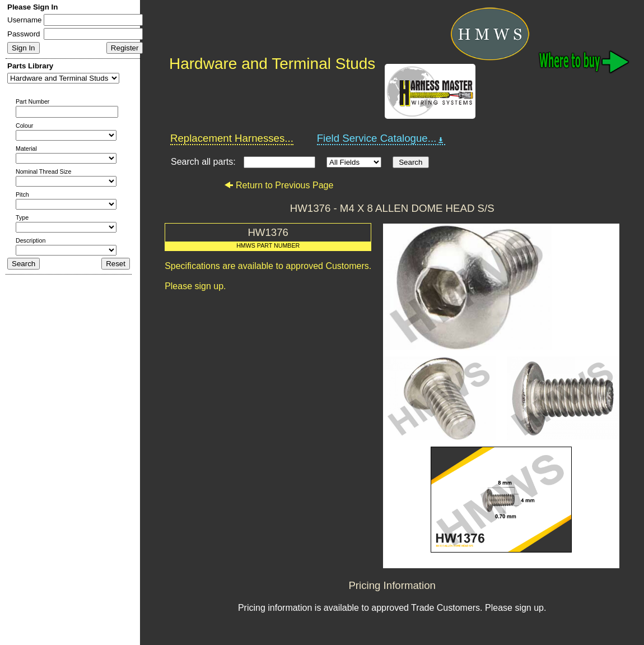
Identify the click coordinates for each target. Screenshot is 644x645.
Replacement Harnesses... (232, 138)
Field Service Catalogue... (381, 138)
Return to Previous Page (279, 185)
